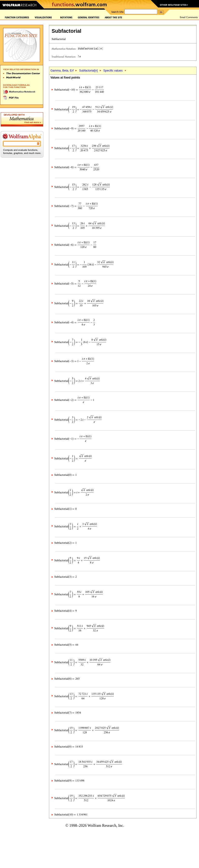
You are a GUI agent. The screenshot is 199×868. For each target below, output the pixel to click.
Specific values (113, 71)
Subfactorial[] (88, 71)
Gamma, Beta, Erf (62, 71)
